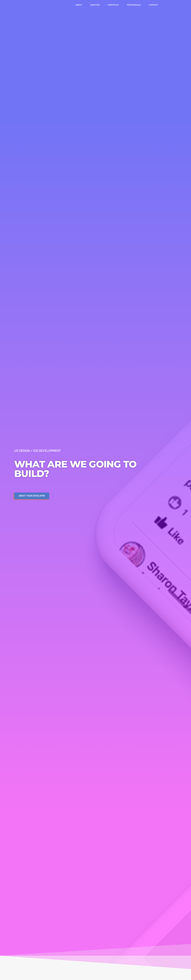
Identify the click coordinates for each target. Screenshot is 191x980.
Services (95, 5)
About (79, 5)
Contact (153, 5)
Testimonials (134, 5)
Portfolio (113, 5)
